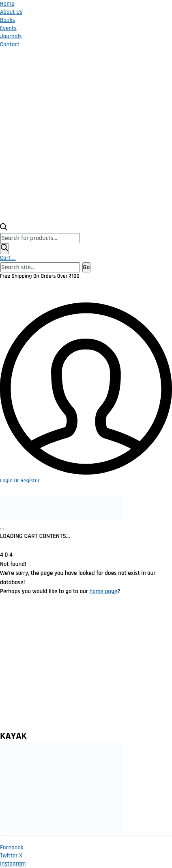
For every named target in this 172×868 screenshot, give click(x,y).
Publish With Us (27, 703)
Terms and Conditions (36, 667)
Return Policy (24, 649)
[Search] (4, 249)
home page (103, 591)
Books (8, 20)
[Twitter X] (11, 856)
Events (8, 28)
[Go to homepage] (61, 519)
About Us (11, 12)
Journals (11, 36)
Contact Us (20, 720)
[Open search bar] (4, 229)
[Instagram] (13, 864)
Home (7, 4)
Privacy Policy (24, 631)
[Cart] (2, 528)
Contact (10, 44)
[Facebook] (12, 847)
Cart (8, 258)
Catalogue (19, 685)
